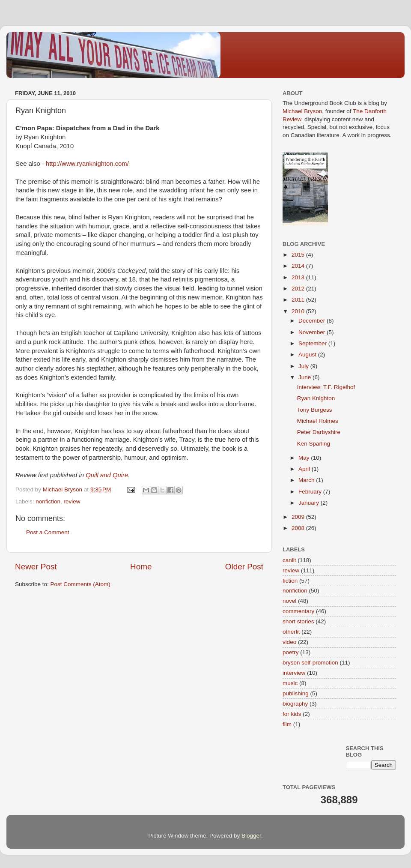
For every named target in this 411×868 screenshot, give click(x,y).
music (290, 683)
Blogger (251, 836)
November (313, 332)
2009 (299, 517)
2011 (299, 300)
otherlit (291, 632)
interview (294, 673)
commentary (298, 611)
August (308, 355)
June (305, 377)
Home (141, 567)
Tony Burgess (315, 410)
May (305, 458)
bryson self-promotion (310, 663)
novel (289, 601)
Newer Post (36, 567)
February (311, 492)
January (310, 503)
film (287, 724)
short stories (298, 621)
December (313, 321)
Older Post (244, 567)
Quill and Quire (107, 475)
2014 (299, 266)
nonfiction (48, 501)
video (289, 642)
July (304, 366)
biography (295, 704)
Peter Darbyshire (319, 432)
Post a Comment (48, 532)
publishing (296, 693)
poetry (291, 652)
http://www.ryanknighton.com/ (87, 164)
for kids (292, 714)
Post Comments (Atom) (80, 584)
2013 (299, 277)
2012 (299, 289)
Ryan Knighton (316, 398)
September (313, 343)
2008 (299, 528)
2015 (299, 255)
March (307, 480)
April (305, 469)
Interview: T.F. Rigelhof (326, 387)
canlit (289, 560)
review (72, 501)
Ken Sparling (314, 444)
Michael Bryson (302, 111)
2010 (299, 311)
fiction (290, 581)
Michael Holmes (318, 421)
